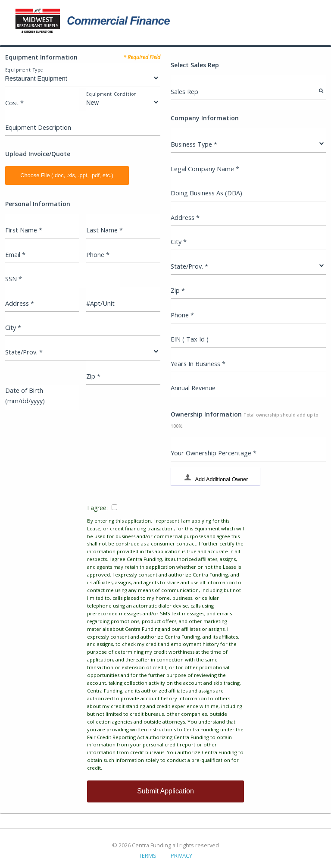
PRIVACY (181, 855)
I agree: (165, 638)
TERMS (148, 855)
